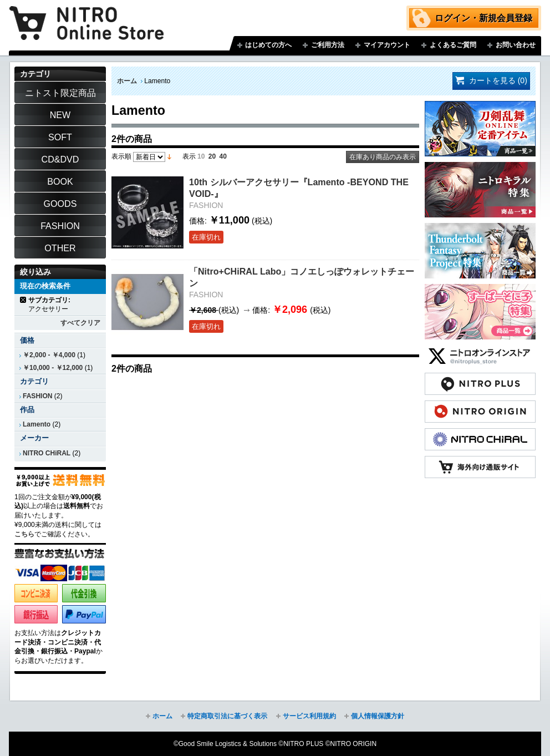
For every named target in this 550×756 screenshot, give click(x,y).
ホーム (127, 81)
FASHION (37, 396)
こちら (24, 534)
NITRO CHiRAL (47, 453)
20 (212, 156)
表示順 (121, 156)
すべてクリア (80, 323)
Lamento (37, 424)
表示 (189, 156)
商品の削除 (24, 300)
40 (223, 156)
